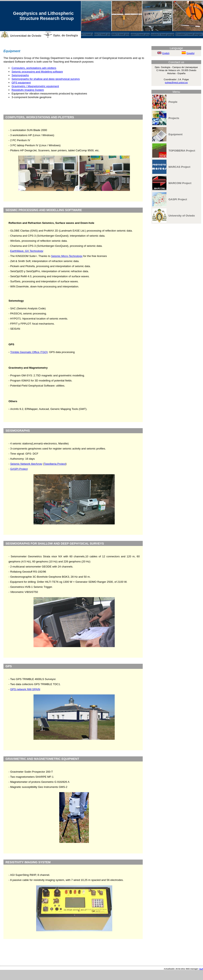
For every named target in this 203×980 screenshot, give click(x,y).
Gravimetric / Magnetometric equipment (35, 86)
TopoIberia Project (55, 464)
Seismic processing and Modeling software (37, 72)
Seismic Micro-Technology (67, 256)
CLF (201, 969)
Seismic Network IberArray (26, 464)
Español (191, 53)
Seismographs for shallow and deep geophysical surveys (46, 79)
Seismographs (20, 75)
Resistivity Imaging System (28, 90)
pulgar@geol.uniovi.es (176, 82)
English (166, 53)
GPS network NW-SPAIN (25, 689)
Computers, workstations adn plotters (34, 68)
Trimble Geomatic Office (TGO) (29, 352)
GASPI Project (19, 469)
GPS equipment (21, 83)
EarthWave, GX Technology (27, 251)
